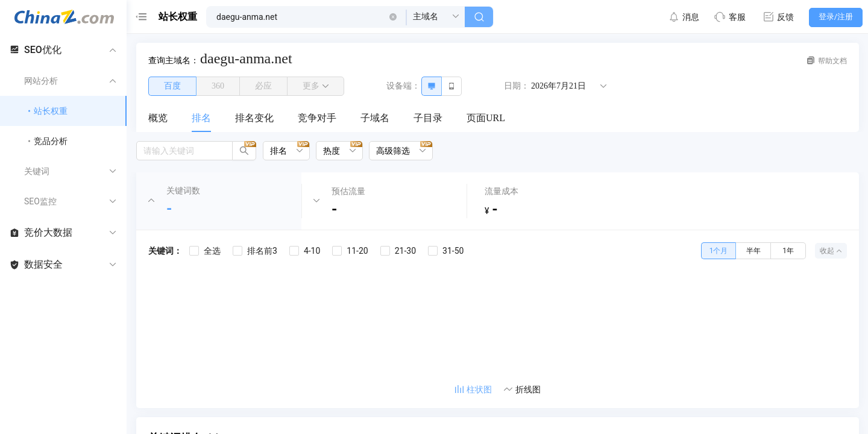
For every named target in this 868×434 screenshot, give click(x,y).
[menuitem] (158, 119)
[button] (393, 17)
